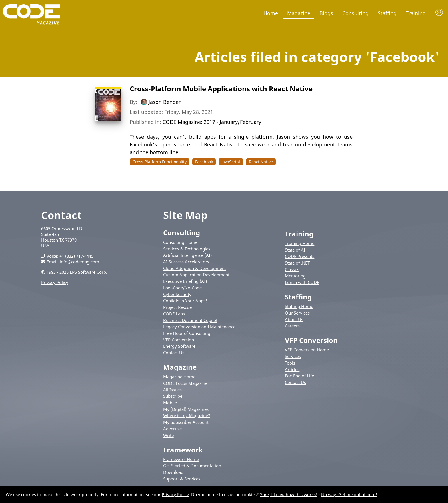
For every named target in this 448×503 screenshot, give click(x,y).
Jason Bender (165, 102)
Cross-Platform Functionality (160, 162)
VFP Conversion (179, 340)
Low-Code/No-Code (182, 288)
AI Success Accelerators (186, 262)
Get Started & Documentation (192, 466)
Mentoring (295, 276)
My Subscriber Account (186, 422)
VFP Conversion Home (307, 350)
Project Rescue (177, 307)
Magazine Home (179, 377)
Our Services (297, 313)
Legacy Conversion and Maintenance (199, 327)
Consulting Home (180, 242)
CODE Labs (174, 314)
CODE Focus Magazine (185, 383)
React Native (261, 162)
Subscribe (173, 396)
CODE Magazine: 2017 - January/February (212, 122)
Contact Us (174, 353)
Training (416, 13)
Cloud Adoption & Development (195, 268)
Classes (292, 269)
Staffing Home (299, 306)
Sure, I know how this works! (289, 494)
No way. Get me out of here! (349, 494)
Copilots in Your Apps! (185, 301)
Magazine (299, 13)
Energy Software (179, 346)
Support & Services (182, 479)
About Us (294, 319)
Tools (290, 363)
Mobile (170, 403)
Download (173, 472)
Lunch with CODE (302, 282)
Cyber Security (177, 294)
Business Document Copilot (190, 320)
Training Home (300, 243)
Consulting (355, 13)
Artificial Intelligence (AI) (187, 255)
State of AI (295, 250)
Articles (292, 369)
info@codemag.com (79, 262)
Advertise (172, 429)
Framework (183, 450)
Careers (292, 326)
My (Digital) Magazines (186, 409)
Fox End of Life (299, 376)
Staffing (387, 13)
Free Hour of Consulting (187, 333)
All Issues (172, 390)
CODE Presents (300, 256)
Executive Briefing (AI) (185, 281)
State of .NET (297, 263)
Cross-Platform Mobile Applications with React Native (221, 89)
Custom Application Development (196, 275)
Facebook (204, 162)
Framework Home (181, 459)
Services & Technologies (187, 249)
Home (271, 13)
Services (293, 356)
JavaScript (231, 162)
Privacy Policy (55, 282)
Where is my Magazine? (187, 415)
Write (168, 435)
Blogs (326, 13)
